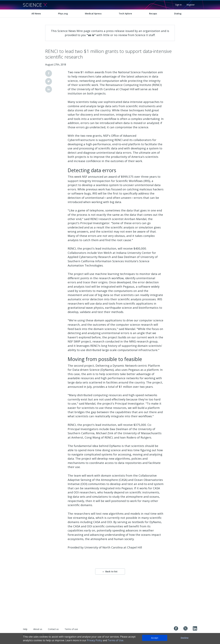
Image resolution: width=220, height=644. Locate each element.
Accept (155, 638)
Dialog (178, 13)
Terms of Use (116, 640)
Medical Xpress (93, 13)
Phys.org (63, 13)
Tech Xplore (125, 13)
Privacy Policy (95, 640)
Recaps (153, 13)
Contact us (53, 629)
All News (36, 13)
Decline (185, 638)
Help (25, 629)
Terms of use (71, 629)
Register (191, 5)
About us (38, 629)
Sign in (178, 5)
